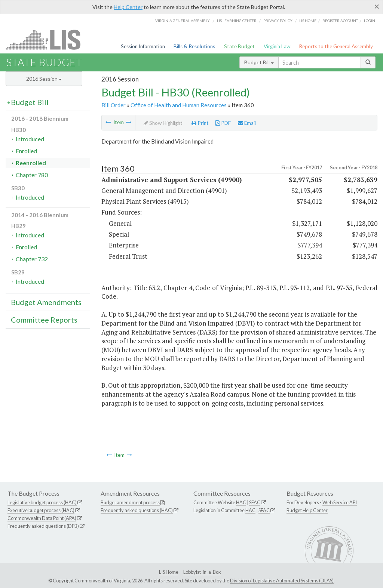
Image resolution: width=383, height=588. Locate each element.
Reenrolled (31, 163)
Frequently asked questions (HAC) (137, 510)
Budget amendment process (130, 502)
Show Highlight (163, 123)
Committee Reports (44, 320)
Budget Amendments (46, 302)
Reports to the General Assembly (336, 46)
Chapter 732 (32, 259)
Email (247, 123)
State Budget (239, 46)
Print (200, 123)
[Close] (377, 6)
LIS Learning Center (237, 21)
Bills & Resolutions (194, 46)
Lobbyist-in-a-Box (202, 572)
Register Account (340, 21)
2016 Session (44, 79)
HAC (241, 502)
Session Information (143, 46)
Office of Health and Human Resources (179, 105)
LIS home (308, 21)
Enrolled (26, 151)
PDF (223, 123)
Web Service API (340, 502)
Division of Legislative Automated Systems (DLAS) (282, 581)
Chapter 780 (32, 175)
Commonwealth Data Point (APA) (42, 518)
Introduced (30, 139)
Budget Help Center (307, 510)
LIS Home (169, 572)
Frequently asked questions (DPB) (43, 526)
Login (370, 21)
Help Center (128, 7)
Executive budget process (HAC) (41, 510)
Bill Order (114, 105)
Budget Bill (259, 62)
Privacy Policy (278, 21)
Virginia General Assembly (183, 21)
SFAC (255, 502)
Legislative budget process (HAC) (42, 502)
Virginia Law (277, 46)
